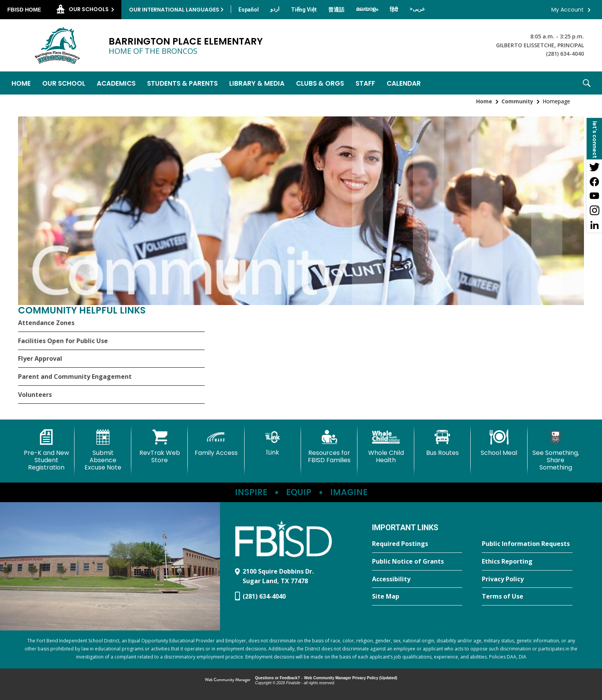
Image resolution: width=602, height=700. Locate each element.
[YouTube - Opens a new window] (594, 196)
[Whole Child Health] (386, 447)
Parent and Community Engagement (75, 377)
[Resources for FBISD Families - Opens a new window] (329, 447)
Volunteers (35, 395)
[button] (587, 83)
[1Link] (273, 443)
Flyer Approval (40, 358)
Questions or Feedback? (277, 678)
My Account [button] (567, 10)
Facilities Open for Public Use (63, 341)
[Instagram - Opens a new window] (594, 211)
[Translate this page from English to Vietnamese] (304, 10)
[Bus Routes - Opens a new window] (442, 443)
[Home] (21, 83)
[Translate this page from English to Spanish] (249, 10)
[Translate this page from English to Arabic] (417, 9)
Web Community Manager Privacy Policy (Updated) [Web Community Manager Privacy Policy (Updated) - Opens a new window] (351, 678)
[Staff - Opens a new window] (365, 83)
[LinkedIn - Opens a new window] (594, 225)
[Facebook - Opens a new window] (594, 181)
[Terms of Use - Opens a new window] (527, 597)
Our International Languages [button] (174, 10)
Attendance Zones (46, 323)
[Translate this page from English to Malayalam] (367, 9)
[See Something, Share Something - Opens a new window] (556, 450)
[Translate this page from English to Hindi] (394, 10)
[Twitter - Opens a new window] (594, 167)
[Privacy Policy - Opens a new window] (527, 579)
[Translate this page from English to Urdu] (275, 9)
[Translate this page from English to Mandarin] (336, 10)
